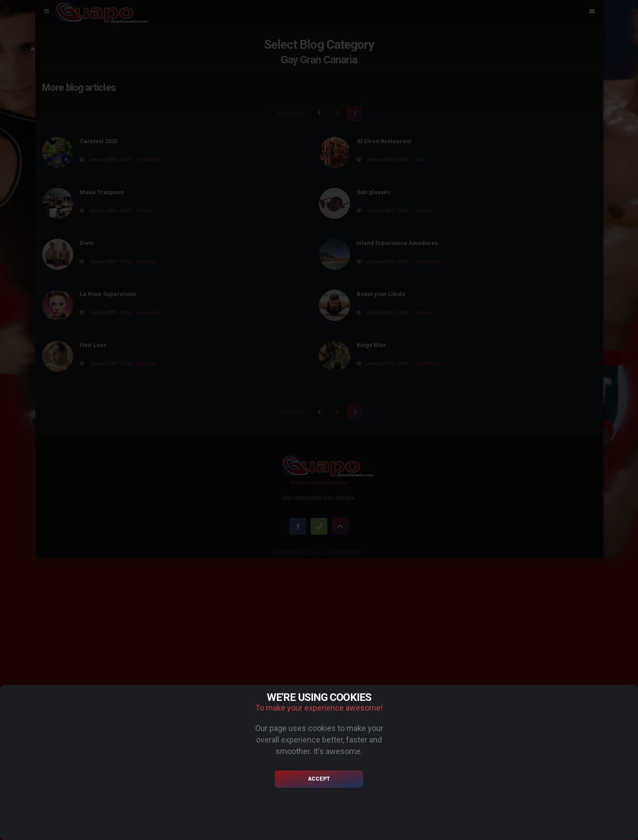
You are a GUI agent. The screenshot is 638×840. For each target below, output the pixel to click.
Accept (319, 779)
